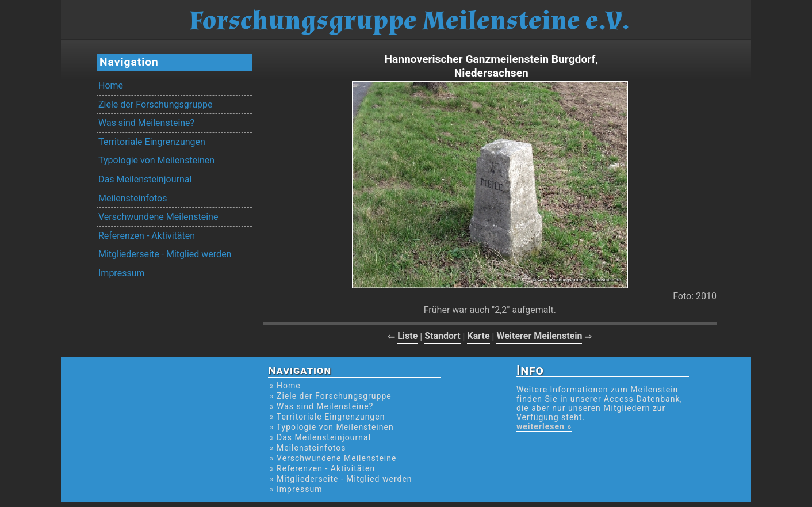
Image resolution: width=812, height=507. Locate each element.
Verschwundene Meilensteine (158, 217)
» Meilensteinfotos (308, 448)
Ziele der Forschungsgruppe (155, 104)
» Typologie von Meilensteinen (332, 427)
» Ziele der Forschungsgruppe (331, 396)
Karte (478, 336)
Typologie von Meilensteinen (156, 160)
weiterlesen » (544, 426)
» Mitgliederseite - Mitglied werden (341, 479)
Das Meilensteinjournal (145, 179)
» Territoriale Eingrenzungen (327, 417)
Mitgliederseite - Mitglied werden (165, 254)
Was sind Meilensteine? (146, 123)
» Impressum (296, 489)
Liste (407, 336)
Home (111, 85)
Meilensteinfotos (133, 198)
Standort (443, 336)
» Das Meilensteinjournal (320, 437)
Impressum (122, 273)
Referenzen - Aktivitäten (147, 236)
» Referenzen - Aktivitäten (322, 468)
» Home (285, 386)
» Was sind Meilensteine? (321, 406)
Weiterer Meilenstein (539, 336)
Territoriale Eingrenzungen (152, 142)
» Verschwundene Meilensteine (333, 458)
